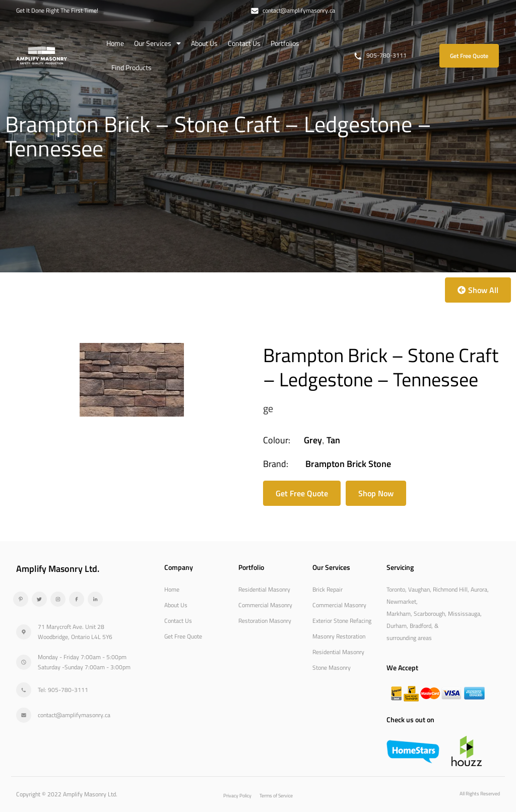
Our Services (157, 43)
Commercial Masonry (265, 605)
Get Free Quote (183, 636)
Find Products (132, 67)
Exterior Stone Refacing (342, 621)
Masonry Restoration (339, 636)
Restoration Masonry (265, 621)
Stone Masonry (332, 668)
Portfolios (285, 43)
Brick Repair (328, 589)
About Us (204, 43)
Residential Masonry (264, 589)
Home (115, 43)
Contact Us (244, 43)
